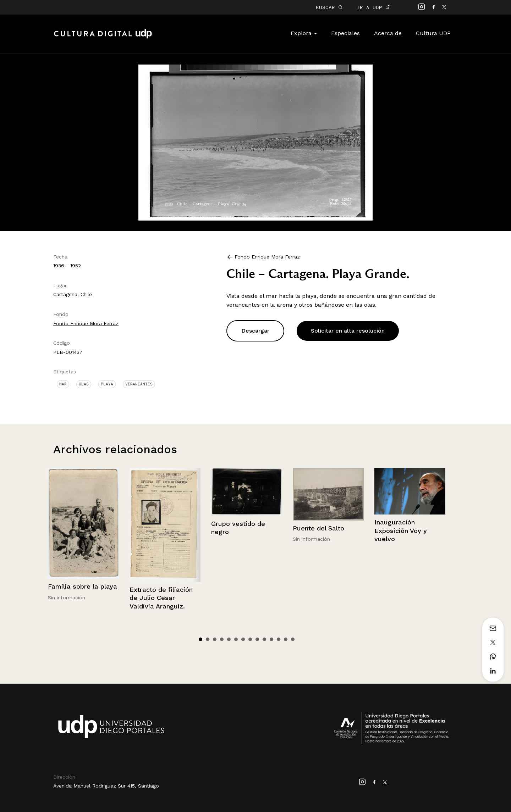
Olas (84, 384)
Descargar (255, 331)
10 (264, 639)
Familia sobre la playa (83, 586)
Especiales (345, 33)
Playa (107, 384)
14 (293, 639)
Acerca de (388, 33)
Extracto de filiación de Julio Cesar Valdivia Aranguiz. (161, 598)
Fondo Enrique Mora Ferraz (86, 323)
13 (286, 639)
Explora (304, 33)
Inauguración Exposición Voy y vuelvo (401, 530)
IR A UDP (373, 7)
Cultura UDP (433, 33)
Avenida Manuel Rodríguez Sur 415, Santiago (106, 786)
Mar (63, 384)
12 (279, 639)
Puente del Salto (318, 528)
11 (271, 639)
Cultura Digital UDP (103, 38)
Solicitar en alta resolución (348, 331)
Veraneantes (139, 384)
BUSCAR (329, 7)
